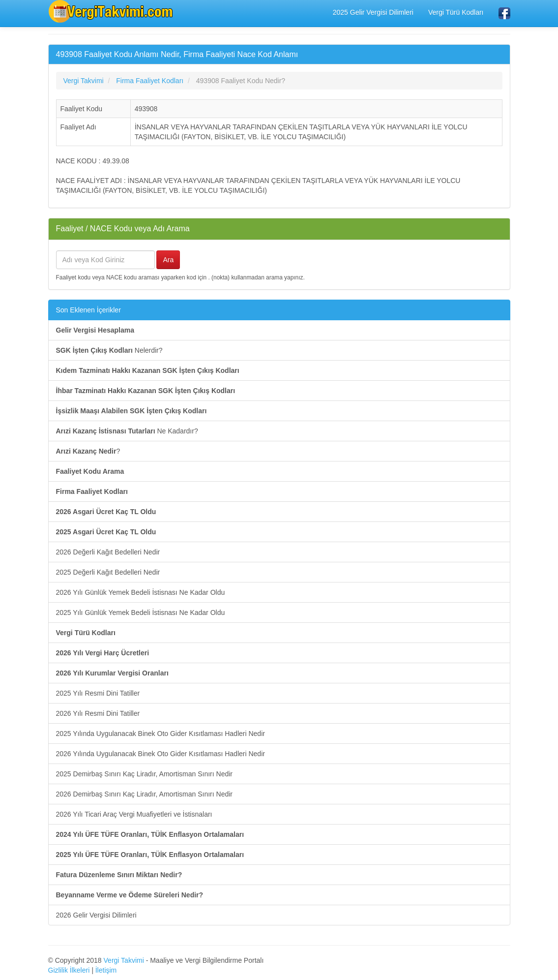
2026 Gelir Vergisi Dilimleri (96, 915)
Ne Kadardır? (127, 431)
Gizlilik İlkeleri (69, 970)
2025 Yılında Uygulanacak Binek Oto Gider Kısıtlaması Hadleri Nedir (161, 734)
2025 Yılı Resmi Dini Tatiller (98, 693)
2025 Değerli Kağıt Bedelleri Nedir (108, 572)
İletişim (106, 970)
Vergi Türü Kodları (456, 12)
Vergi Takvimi (124, 960)
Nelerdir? (109, 350)
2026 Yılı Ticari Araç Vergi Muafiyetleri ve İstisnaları (134, 814)
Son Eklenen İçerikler (88, 310)
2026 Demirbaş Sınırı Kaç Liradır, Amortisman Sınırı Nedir (144, 794)
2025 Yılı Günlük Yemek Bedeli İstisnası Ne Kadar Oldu (141, 612)
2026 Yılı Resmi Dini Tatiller (98, 713)
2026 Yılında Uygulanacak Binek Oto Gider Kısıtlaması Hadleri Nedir (161, 754)
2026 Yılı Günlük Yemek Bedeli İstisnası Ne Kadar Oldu (141, 592)
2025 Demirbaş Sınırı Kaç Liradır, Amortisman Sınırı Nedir (144, 774)
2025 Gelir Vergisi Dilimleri (373, 12)
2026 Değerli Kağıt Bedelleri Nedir (108, 552)
